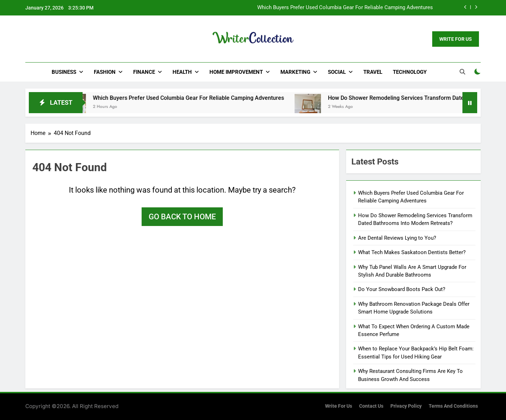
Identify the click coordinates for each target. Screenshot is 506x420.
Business (64, 72)
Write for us (339, 406)
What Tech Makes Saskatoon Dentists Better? (412, 252)
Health (182, 72)
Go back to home (182, 217)
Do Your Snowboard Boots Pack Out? (402, 289)
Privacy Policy (406, 406)
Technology (410, 72)
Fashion (105, 72)
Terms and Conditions (453, 406)
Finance (144, 72)
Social (337, 72)
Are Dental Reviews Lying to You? (397, 238)
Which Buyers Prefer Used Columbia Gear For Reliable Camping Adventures (345, 8)
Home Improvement (236, 72)
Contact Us (371, 406)
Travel (373, 72)
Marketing (295, 72)
